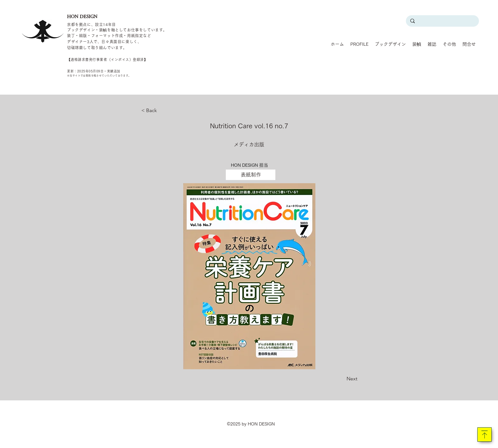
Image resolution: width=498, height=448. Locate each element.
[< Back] (162, 110)
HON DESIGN (82, 17)
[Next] (341, 379)
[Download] (485, 435)
